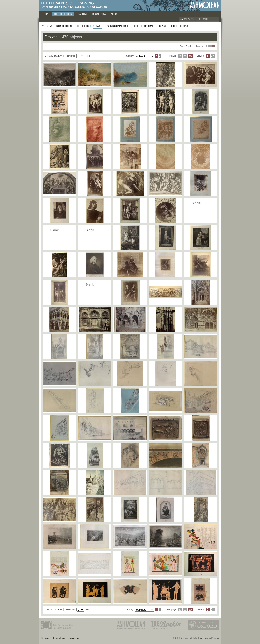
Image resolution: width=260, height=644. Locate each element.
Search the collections (174, 26)
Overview (46, 26)
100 (191, 56)
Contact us (74, 638)
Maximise (208, 46)
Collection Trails (145, 26)
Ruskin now (99, 14)
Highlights (82, 26)
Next (88, 56)
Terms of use (59, 638)
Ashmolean (205, 5)
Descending (160, 56)
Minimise (211, 46)
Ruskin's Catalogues (118, 26)
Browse (97, 26)
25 (180, 56)
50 (185, 56)
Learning (82, 14)
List (213, 56)
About (114, 14)
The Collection (63, 14)
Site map (45, 638)
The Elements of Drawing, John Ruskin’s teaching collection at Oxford (75, 5)
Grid (208, 56)
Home (46, 14)
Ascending (157, 56)
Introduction (64, 26)
